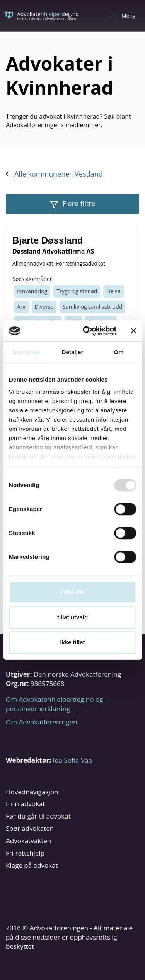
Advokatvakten (28, 841)
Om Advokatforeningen (41, 722)
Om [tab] (119, 352)
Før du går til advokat (38, 816)
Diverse (44, 307)
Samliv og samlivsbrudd (92, 307)
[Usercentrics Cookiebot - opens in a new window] (86, 331)
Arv (21, 307)
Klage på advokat (32, 865)
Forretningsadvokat (81, 263)
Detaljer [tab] (73, 352)
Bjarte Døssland (48, 240)
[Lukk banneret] (133, 331)
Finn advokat (25, 804)
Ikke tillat (72, 642)
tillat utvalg (72, 617)
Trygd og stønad (77, 291)
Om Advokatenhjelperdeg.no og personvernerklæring (54, 704)
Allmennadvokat (33, 263)
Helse (113, 291)
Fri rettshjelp (25, 853)
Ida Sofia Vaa (72, 760)
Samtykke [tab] (26, 352)
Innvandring (32, 291)
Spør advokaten (30, 828)
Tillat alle (73, 592)
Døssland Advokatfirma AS (53, 251)
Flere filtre (78, 203)
